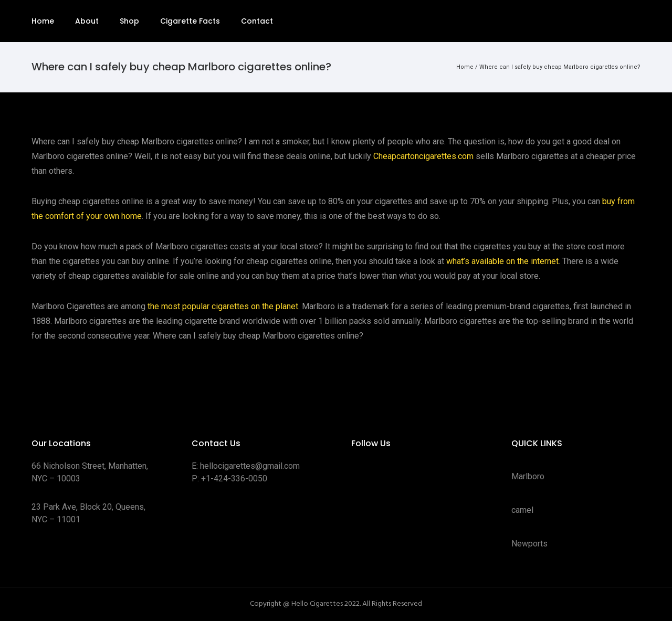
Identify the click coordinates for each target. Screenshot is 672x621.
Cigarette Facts (190, 21)
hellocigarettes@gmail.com (250, 466)
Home (43, 21)
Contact (257, 21)
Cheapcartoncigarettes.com (423, 156)
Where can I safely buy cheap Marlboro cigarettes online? (560, 67)
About (87, 21)
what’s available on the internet (502, 261)
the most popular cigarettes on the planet (223, 306)
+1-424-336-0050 (234, 478)
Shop (129, 21)
